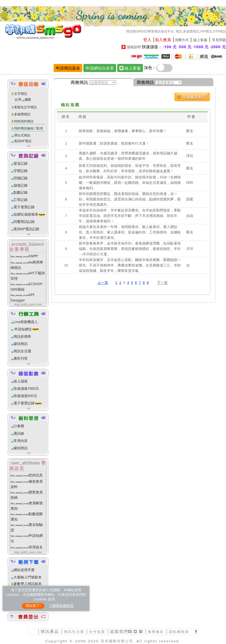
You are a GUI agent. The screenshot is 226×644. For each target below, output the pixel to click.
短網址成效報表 (30, 214)
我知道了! (33, 606)
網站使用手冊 (24, 570)
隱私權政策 (179, 632)
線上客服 (200, 40)
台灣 (18, 100)
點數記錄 (21, 192)
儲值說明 (134, 47)
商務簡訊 (79, 82)
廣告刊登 (21, 358)
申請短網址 (23, 329)
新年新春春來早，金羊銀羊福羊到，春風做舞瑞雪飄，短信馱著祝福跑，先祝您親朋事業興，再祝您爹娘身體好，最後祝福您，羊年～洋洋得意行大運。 (130, 249)
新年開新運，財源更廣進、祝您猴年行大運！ (114, 143)
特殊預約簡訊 (24, 121)
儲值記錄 (21, 185)
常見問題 (219, 40)
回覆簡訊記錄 (24, 222)
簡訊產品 (50, 631)
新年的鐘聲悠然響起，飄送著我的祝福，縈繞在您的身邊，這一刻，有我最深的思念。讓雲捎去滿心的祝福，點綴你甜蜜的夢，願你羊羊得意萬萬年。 (130, 199)
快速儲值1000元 (26, 388)
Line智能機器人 (26, 322)
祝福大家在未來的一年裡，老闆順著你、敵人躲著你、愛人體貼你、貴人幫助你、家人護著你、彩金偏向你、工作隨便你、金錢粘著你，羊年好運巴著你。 (130, 232)
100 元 (171, 47)
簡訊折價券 (22, 336)
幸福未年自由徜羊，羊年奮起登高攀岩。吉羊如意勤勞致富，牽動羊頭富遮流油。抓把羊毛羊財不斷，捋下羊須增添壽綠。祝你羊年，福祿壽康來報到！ (130, 216)
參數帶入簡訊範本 (28, 584)
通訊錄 (19, 433)
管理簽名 (36, 547)
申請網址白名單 (100, 68)
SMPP (33, 256)
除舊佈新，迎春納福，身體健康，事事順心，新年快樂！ (123, 131)
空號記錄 (21, 171)
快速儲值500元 (25, 396)
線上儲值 (21, 381)
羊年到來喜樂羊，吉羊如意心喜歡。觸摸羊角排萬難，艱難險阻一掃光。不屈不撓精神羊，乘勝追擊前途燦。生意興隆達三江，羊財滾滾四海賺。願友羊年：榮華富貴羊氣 (130, 265)
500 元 (185, 47)
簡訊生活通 (22, 351)
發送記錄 (21, 163)
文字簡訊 (21, 94)
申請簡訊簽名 (68, 68)
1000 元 (201, 47)
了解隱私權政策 (61, 606)
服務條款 (156, 632)
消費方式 (182, 40)
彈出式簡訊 (22, 135)
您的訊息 (36, 475)
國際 (28, 100)
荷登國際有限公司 (117, 641)
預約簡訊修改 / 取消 (29, 128)
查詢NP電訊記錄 (27, 229)
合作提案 (97, 632)
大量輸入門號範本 (28, 577)
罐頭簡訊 (21, 344)
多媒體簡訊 (22, 114)
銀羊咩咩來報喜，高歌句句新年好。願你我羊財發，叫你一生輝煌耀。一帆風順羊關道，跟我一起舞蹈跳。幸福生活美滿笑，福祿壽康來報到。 (130, 183)
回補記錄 (21, 178)
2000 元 (218, 47)
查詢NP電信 (23, 141)
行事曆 (19, 426)
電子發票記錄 (24, 207)
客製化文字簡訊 (25, 107)
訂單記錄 (21, 200)
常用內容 (21, 441)
